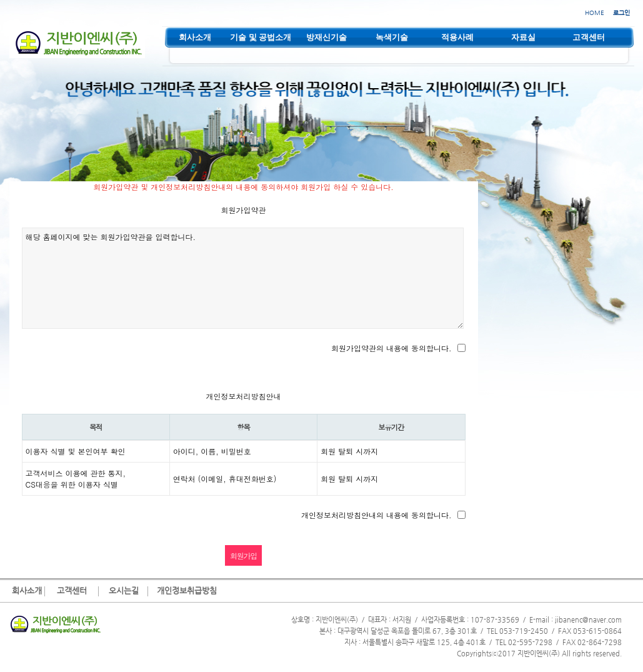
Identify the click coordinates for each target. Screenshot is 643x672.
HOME (595, 13)
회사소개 (27, 590)
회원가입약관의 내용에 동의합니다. (391, 348)
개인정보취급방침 (187, 590)
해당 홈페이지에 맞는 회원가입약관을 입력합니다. (243, 278)
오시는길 (124, 590)
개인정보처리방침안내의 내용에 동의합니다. (376, 515)
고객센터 (72, 590)
